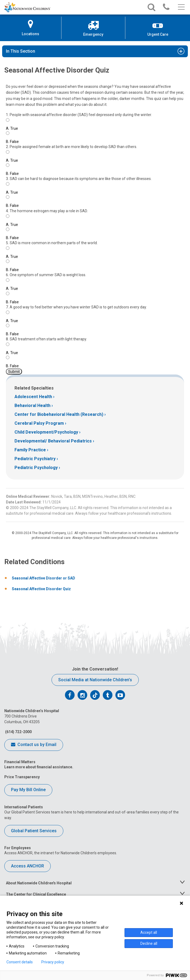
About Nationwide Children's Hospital (39, 883)
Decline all (149, 943)
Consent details (20, 962)
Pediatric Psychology (36, 468)
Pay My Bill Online (28, 790)
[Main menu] (181, 7)
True (12, 128)
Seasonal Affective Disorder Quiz (41, 589)
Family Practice (30, 450)
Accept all (149, 932)
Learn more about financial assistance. (39, 767)
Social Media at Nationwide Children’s (95, 680)
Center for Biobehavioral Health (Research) (59, 414)
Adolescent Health (33, 397)
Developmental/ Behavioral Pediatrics (53, 441)
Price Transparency (22, 777)
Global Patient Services (34, 831)
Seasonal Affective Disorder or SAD (43, 578)
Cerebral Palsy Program (39, 423)
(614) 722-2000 (18, 732)
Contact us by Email (34, 745)
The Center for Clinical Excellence (36, 894)
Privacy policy (53, 962)
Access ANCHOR (28, 866)
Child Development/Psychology (46, 432)
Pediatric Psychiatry (35, 459)
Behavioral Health (32, 406)
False (12, 142)
